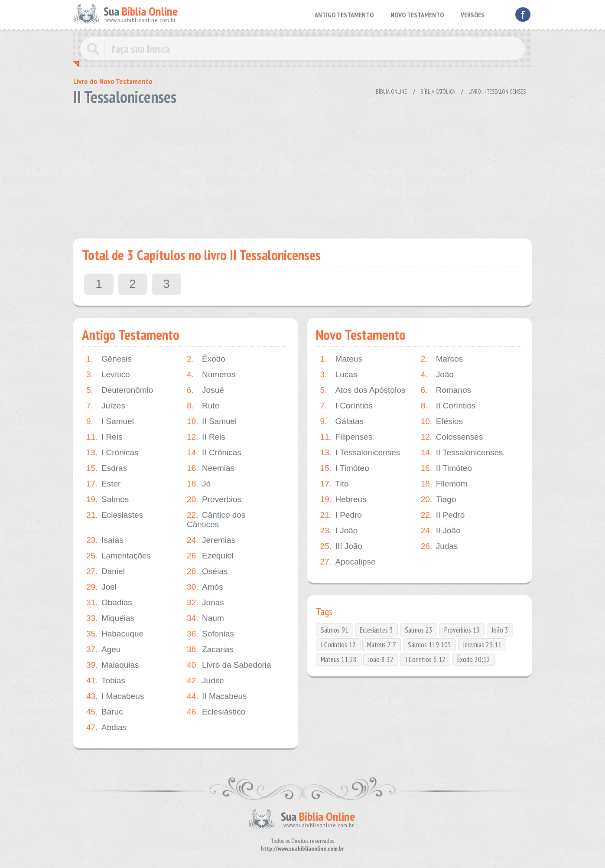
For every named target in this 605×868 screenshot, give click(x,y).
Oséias (207, 571)
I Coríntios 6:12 (425, 659)
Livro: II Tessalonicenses (497, 92)
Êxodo (206, 359)
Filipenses (346, 437)
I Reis (104, 437)
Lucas (339, 375)
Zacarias (210, 649)
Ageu (103, 649)
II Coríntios (448, 406)
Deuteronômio (120, 390)
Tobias (106, 681)
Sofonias (210, 634)
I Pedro (341, 515)
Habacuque (115, 634)
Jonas (205, 603)
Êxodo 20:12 (474, 659)
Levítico (108, 375)
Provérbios (214, 499)
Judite (205, 681)
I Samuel (110, 421)
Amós (205, 587)
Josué (205, 390)
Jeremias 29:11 (482, 645)
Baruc (105, 712)
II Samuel (212, 421)
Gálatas (342, 421)
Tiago (439, 499)
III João (341, 546)
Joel (101, 587)
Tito (335, 484)
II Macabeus (217, 696)
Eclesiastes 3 (376, 630)
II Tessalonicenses (462, 453)
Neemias (211, 468)
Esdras (107, 468)
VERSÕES (473, 15)
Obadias (109, 603)
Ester (103, 484)
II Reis (206, 437)
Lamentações (119, 556)
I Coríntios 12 (338, 645)
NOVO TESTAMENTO (417, 15)
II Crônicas (214, 453)
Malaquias (113, 665)
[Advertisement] (302, 169)
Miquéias (110, 618)
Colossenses (452, 437)
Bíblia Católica (438, 92)
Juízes (106, 406)
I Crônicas (112, 453)
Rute (203, 406)
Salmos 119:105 (429, 645)
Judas (439, 546)
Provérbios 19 (462, 630)
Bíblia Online (391, 92)
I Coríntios (347, 406)
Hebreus (343, 499)
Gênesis (109, 359)
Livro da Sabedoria (229, 665)
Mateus (341, 359)
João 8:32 (381, 659)
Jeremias (211, 540)
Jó (199, 484)
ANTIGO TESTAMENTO (344, 15)
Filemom (444, 484)
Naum (205, 618)
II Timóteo (446, 468)
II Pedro (443, 515)
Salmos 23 (419, 630)
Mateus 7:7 (382, 645)
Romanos (446, 390)
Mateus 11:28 (339, 659)
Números (211, 375)
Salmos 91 (335, 630)
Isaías (105, 540)
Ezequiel (210, 556)
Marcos (442, 359)
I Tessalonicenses (360, 453)
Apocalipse (348, 562)
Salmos (107, 499)
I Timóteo (345, 468)
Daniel (106, 571)
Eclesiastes (115, 515)
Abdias (106, 728)
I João (339, 531)
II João (441, 531)
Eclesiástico (216, 712)
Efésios (442, 421)
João (437, 375)
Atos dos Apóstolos (363, 390)
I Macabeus (115, 696)
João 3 (500, 630)
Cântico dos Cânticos (216, 520)
